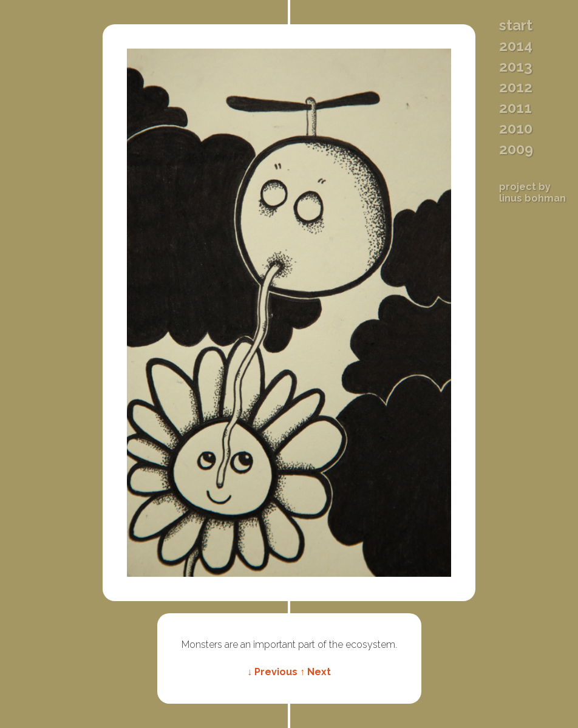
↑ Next (315, 672)
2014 (516, 46)
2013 (516, 67)
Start (516, 26)
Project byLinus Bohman (532, 192)
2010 (516, 129)
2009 (516, 149)
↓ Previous (272, 672)
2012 (516, 87)
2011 (515, 108)
